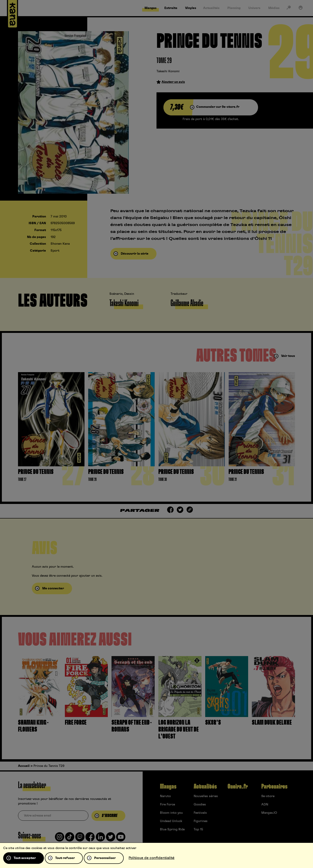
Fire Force (167, 805)
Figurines (201, 821)
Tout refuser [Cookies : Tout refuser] (65, 858)
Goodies (200, 805)
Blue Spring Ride (172, 829)
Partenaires (274, 787)
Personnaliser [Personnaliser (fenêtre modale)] (105, 858)
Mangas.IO (269, 813)
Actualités (205, 787)
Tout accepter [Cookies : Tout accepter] (25, 858)
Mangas (168, 787)
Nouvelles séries (206, 796)
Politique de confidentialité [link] (152, 858)
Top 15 (198, 829)
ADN (265, 805)
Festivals (200, 813)
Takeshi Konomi (168, 71)
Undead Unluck (171, 821)
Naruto (165, 796)
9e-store (268, 796)
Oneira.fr (238, 787)
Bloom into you (171, 813)
